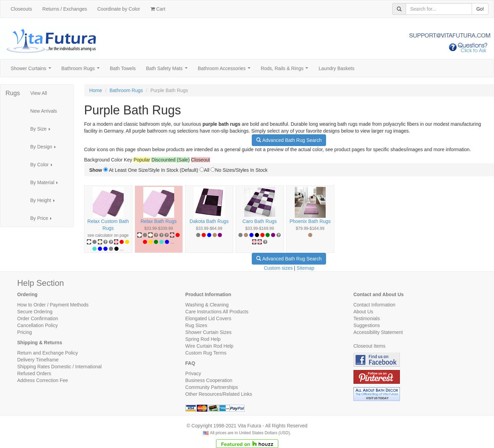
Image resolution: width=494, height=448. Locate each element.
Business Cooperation (209, 380)
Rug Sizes (196, 325)
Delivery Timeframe (38, 360)
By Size (42, 131)
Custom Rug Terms (206, 353)
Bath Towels (123, 68)
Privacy (193, 373)
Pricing (25, 332)
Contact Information (374, 305)
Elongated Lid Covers (208, 318)
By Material (46, 184)
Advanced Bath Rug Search (289, 140)
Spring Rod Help (203, 339)
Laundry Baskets (336, 68)
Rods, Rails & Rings (286, 70)
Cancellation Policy (37, 325)
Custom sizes (278, 268)
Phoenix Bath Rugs (310, 221)
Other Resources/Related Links (219, 394)
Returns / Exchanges (65, 9)
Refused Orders (34, 373)
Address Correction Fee (43, 380)
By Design (45, 149)
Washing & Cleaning (207, 305)
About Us (363, 312)
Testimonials (367, 318)
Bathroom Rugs (82, 70)
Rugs (13, 93)
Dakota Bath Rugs (209, 221)
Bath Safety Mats (168, 70)
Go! (480, 9)
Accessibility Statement (378, 332)
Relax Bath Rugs (159, 221)
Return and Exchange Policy (48, 353)
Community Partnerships (211, 387)
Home (96, 90)
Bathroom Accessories (226, 70)
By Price (43, 220)
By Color (43, 166)
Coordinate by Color (119, 9)
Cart (158, 9)
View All (39, 93)
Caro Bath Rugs (260, 221)
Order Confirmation (38, 318)
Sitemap (305, 268)
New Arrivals (44, 111)
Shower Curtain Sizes (208, 332)
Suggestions (367, 325)
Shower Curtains (32, 70)
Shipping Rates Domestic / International (59, 367)
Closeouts (21, 9)
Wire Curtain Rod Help (209, 346)
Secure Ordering (35, 312)
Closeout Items (369, 346)
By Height (44, 202)
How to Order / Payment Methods (53, 305)
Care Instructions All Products (217, 312)
